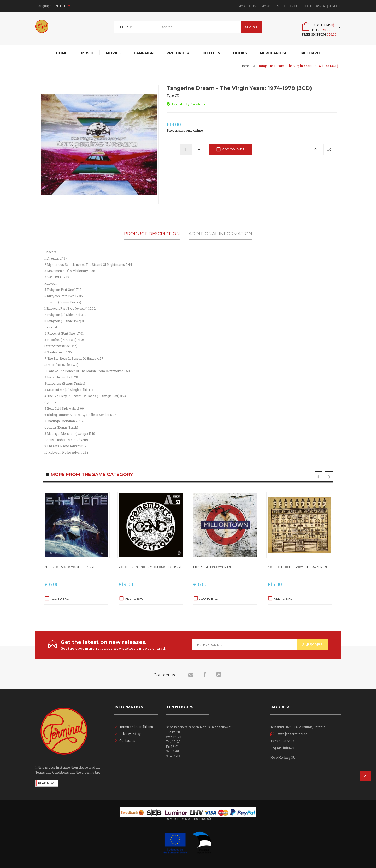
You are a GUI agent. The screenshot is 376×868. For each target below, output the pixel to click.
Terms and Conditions (136, 726)
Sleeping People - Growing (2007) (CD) (297, 567)
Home (245, 66)
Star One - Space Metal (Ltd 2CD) (69, 567)
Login (308, 6)
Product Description (152, 234)
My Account (248, 6)
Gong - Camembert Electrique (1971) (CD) (150, 567)
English (62, 6)
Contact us (127, 740)
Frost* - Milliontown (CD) (212, 567)
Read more (47, 783)
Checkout (292, 6)
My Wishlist (271, 6)
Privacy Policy (130, 733)
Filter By (125, 27)
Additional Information (220, 234)
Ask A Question (328, 6)
